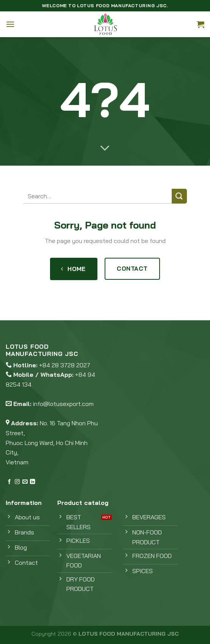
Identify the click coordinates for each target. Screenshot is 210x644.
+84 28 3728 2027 (65, 365)
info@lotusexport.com (63, 404)
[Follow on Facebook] (9, 482)
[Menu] (10, 24)
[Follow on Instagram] (17, 482)
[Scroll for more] (105, 149)
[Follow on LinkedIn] (32, 482)
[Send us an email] (25, 482)
